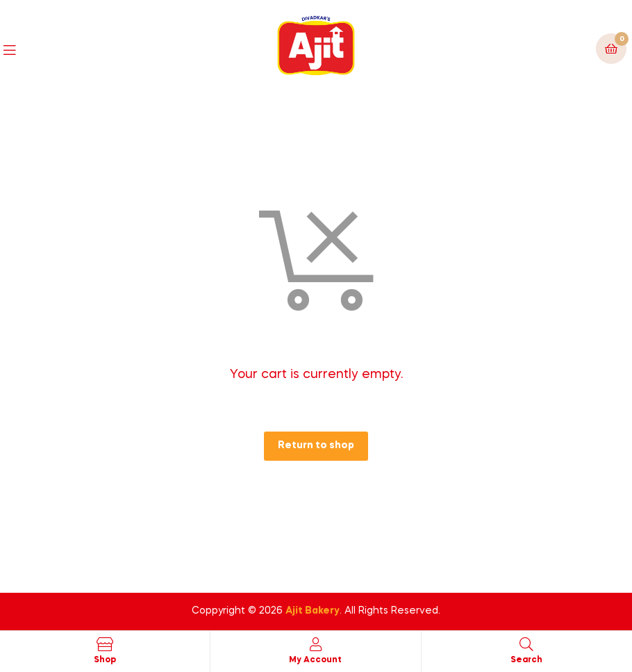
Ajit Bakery (313, 611)
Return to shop (316, 445)
